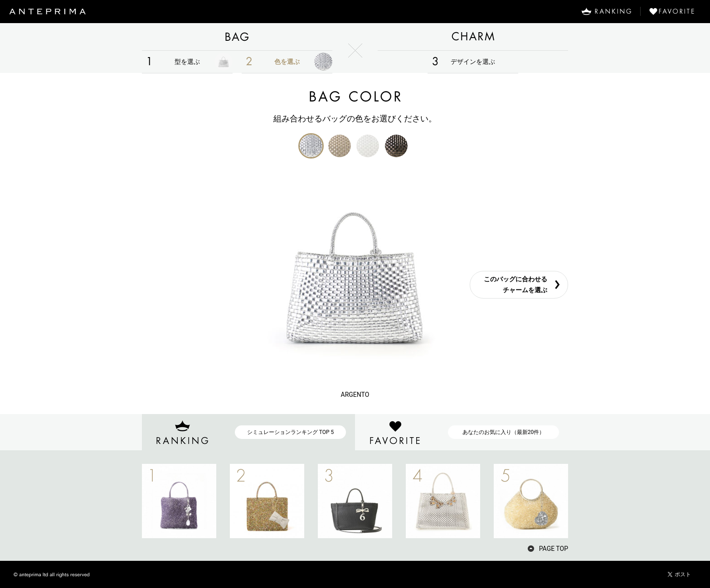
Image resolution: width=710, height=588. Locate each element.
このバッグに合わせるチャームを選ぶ (515, 285)
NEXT (584, 501)
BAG (237, 37)
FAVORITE (675, 11)
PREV (126, 501)
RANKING (606, 11)
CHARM (473, 37)
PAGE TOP (554, 549)
